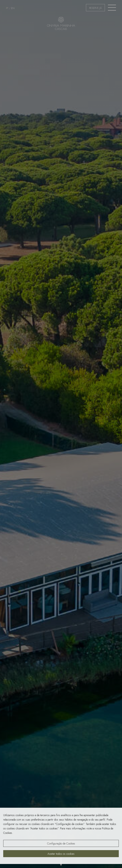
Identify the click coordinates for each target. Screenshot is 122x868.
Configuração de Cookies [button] (61, 843)
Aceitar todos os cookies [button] (61, 854)
